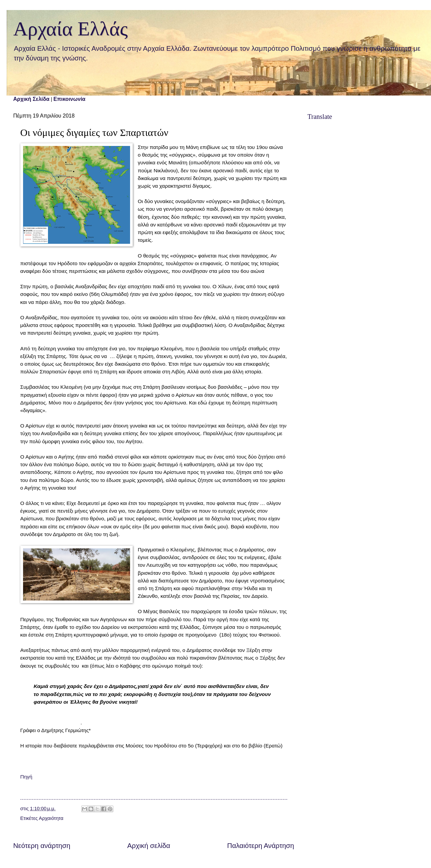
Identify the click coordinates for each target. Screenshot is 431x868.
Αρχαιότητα (51, 818)
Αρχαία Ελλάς (71, 29)
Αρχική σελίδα (149, 845)
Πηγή (26, 777)
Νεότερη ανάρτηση (42, 845)
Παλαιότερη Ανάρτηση (260, 845)
